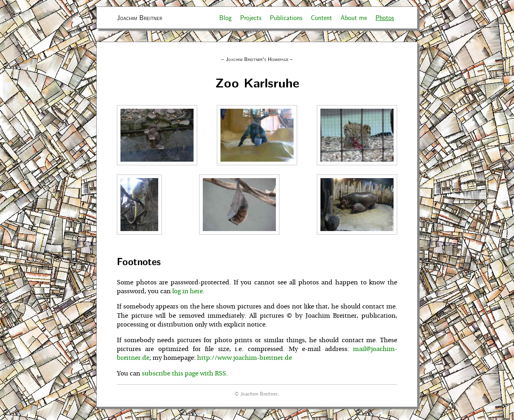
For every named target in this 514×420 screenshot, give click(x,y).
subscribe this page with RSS (184, 373)
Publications (286, 17)
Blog (225, 17)
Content (321, 17)
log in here (188, 291)
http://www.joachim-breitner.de (245, 358)
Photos (385, 17)
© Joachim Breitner (256, 393)
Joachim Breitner (140, 17)
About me (354, 17)
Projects (251, 17)
